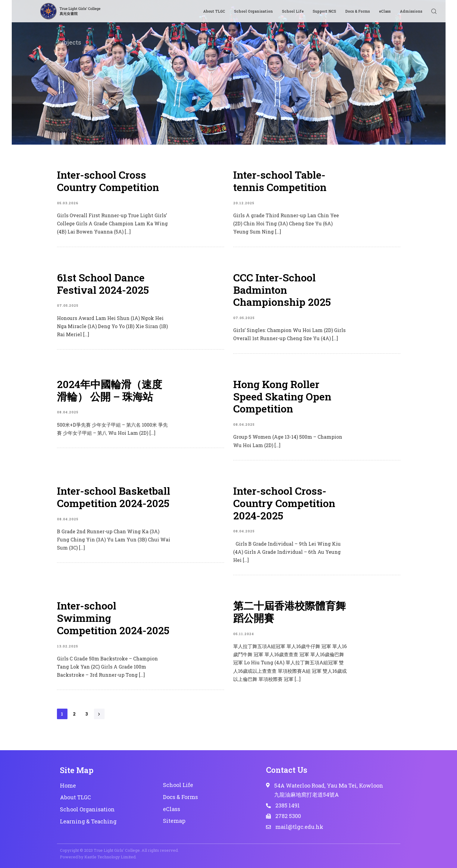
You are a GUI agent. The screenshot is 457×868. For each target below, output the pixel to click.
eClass (385, 11)
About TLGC (214, 11)
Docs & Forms (358, 11)
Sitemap (174, 821)
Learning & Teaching (88, 821)
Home (68, 785)
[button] (434, 11)
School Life (293, 11)
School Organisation (254, 11)
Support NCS (324, 11)
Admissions (411, 11)
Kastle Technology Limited (110, 857)
